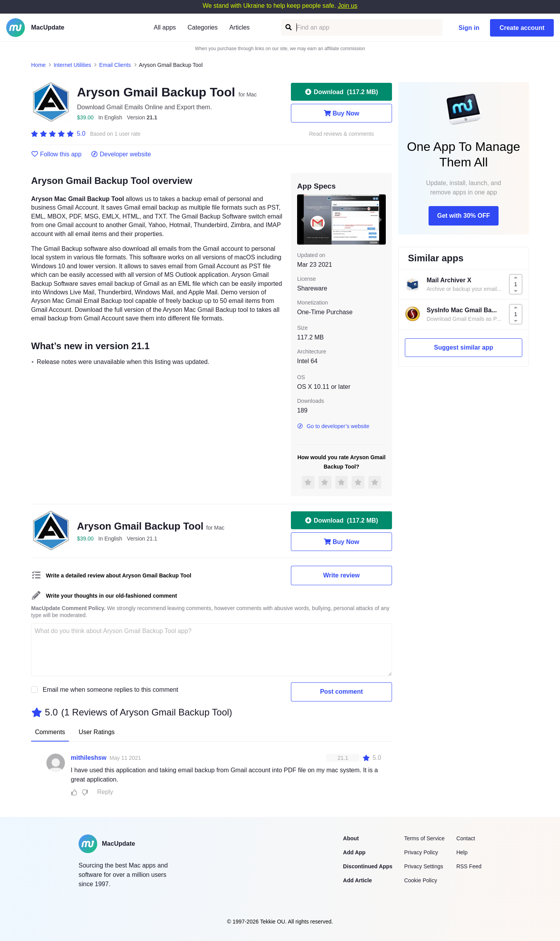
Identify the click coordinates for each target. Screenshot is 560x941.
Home (38, 65)
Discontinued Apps (368, 866)
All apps (165, 27)
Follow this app (56, 154)
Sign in (469, 28)
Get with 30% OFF (464, 216)
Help (462, 852)
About (351, 838)
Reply (105, 792)
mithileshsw (89, 758)
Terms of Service (424, 838)
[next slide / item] (380, 219)
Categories (202, 27)
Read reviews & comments (342, 134)
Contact (465, 838)
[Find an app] (288, 27)
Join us (347, 6)
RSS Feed (469, 866)
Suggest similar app (464, 347)
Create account (522, 28)
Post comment (341, 692)
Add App (354, 852)
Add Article (357, 880)
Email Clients (115, 65)
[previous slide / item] (303, 219)
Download (341, 92)
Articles (240, 27)
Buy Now (341, 113)
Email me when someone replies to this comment (111, 690)
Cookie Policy (421, 880)
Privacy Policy (421, 852)
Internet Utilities (72, 65)
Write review (341, 575)
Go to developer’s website (333, 426)
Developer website (121, 154)
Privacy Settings (423, 866)
